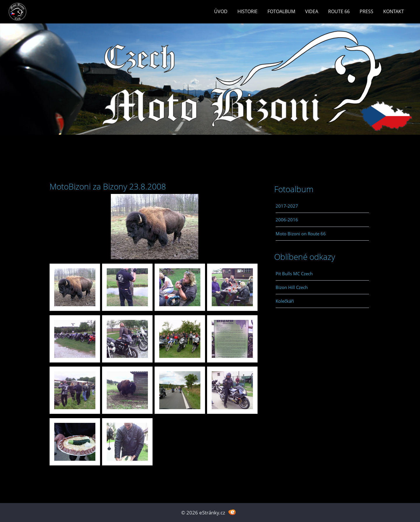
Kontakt (394, 11)
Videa (312, 11)
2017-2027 (287, 206)
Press (366, 11)
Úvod (221, 11)
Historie (247, 11)
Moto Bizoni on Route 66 (301, 234)
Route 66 (339, 11)
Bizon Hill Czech (292, 287)
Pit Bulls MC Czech (294, 274)
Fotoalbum (281, 11)
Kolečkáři (285, 301)
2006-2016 (287, 220)
